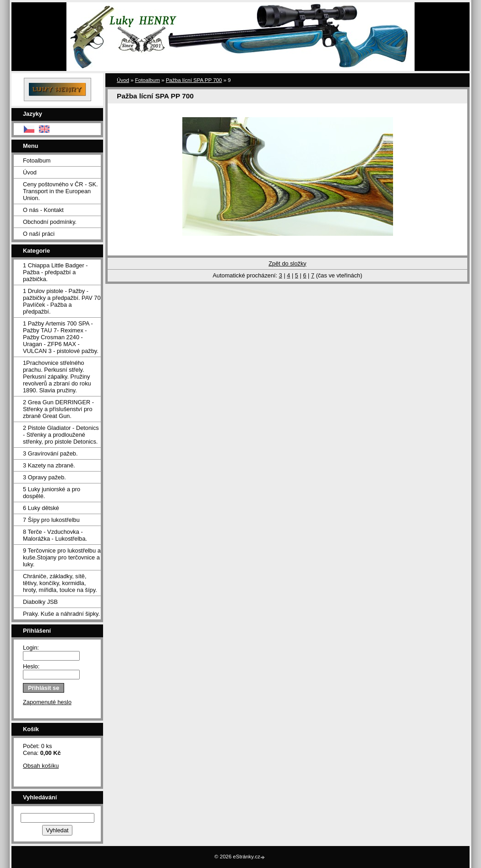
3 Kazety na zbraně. (49, 465)
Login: (31, 648)
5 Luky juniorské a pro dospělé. (52, 493)
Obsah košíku (41, 766)
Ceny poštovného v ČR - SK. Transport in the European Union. (60, 191)
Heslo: (31, 666)
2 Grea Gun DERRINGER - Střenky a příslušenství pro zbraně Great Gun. (58, 409)
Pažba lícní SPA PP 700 (194, 80)
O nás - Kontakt (43, 210)
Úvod (30, 172)
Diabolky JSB (40, 602)
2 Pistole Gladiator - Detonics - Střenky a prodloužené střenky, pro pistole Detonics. (61, 435)
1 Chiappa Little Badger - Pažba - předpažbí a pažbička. (55, 272)
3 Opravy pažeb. (44, 477)
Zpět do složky (287, 263)
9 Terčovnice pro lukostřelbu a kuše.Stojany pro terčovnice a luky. (62, 557)
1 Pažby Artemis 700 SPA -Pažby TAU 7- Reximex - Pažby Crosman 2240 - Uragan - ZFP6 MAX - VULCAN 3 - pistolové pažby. (61, 337)
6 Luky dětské (41, 508)
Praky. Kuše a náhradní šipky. (61, 614)
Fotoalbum (37, 160)
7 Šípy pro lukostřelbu (51, 520)
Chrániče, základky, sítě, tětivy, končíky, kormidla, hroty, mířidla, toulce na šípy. (60, 583)
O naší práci (39, 234)
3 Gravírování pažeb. (50, 453)
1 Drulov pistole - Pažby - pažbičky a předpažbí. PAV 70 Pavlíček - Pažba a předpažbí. (62, 301)
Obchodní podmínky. (50, 222)
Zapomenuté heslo (47, 702)
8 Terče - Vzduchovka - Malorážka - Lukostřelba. (55, 535)
